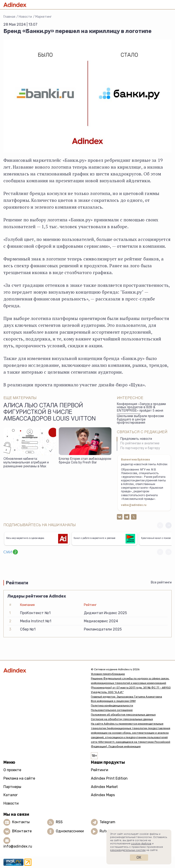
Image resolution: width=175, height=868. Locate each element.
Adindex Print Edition (109, 778)
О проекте (12, 770)
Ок (139, 857)
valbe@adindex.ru (134, 505)
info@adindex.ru (18, 846)
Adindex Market (104, 787)
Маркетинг (44, 17)
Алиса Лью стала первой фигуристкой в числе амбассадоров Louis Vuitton (50, 413)
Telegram (107, 822)
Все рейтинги (161, 582)
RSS (59, 822)
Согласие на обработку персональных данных (122, 719)
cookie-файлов (141, 843)
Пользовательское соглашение (112, 710)
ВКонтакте (22, 831)
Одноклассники (70, 831)
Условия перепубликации (108, 674)
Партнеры (12, 787)
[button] (169, 525)
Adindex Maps (103, 795)
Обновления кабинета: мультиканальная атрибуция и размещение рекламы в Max (26, 463)
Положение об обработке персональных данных (123, 715)
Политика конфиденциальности (112, 705)
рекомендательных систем (128, 850)
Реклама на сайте (19, 778)
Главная (9, 17)
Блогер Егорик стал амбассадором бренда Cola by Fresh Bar (85, 461)
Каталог (11, 795)
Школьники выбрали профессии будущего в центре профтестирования (140, 420)
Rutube (106, 831)
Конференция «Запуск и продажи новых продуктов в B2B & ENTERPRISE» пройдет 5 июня (141, 408)
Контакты (21, 822)
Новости (25, 17)
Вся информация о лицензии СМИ (113, 701)
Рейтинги (100, 770)
